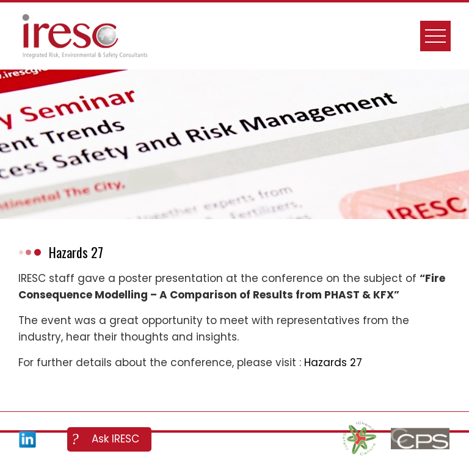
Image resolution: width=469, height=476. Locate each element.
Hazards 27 (333, 362)
